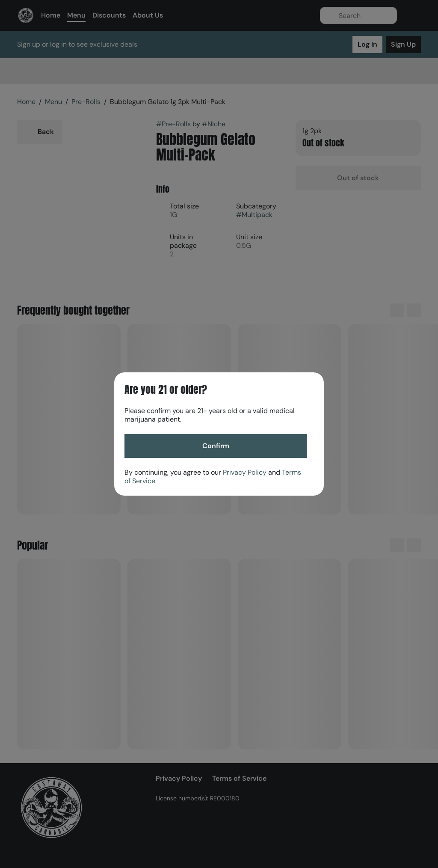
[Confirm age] (216, 446)
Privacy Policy (245, 472)
